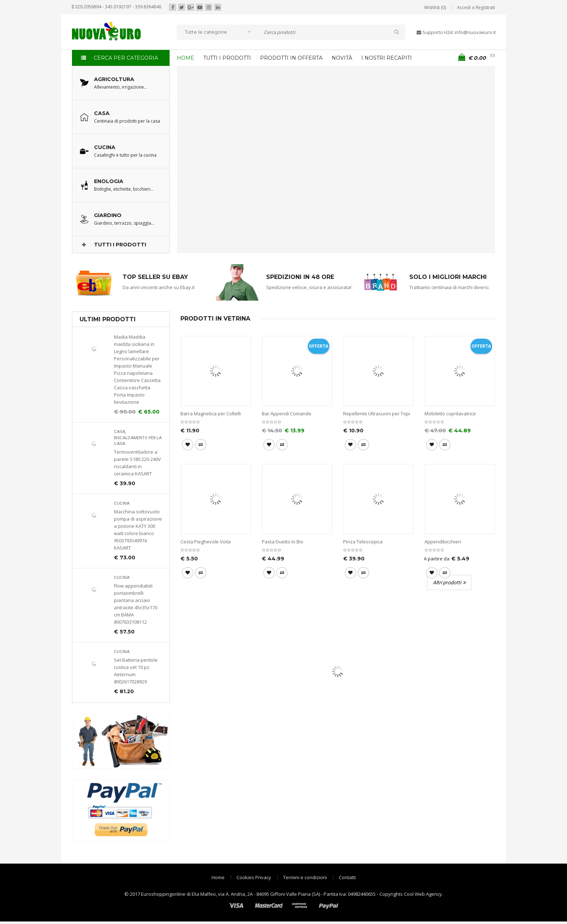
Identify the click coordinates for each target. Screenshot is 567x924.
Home (218, 877)
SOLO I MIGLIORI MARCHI (448, 277)
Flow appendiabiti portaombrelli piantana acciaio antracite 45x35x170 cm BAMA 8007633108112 (136, 604)
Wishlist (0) (435, 7)
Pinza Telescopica (363, 542)
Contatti (347, 877)
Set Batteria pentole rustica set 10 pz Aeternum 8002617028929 (136, 671)
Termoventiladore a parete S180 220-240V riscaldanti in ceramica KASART (137, 463)
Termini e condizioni (305, 877)
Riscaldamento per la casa (138, 441)
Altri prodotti (447, 582)
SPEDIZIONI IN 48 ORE (300, 277)
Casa (120, 432)
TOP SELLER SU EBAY (155, 277)
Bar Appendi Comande (287, 414)
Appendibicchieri (443, 542)
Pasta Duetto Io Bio (283, 542)
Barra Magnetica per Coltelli (211, 414)
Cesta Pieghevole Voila (206, 542)
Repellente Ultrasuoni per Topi (377, 414)
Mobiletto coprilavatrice (450, 414)
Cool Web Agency (423, 894)
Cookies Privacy (254, 877)
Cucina (122, 503)
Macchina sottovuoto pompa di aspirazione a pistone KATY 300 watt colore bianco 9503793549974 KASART (138, 530)
